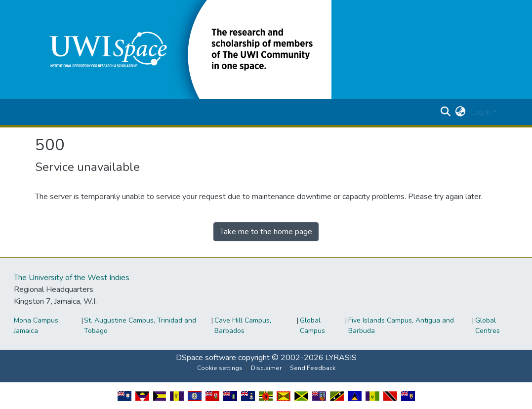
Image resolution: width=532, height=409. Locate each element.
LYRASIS (341, 358)
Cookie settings (220, 368)
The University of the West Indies (72, 278)
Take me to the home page (266, 232)
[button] (183, 49)
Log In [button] (481, 112)
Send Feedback (313, 368)
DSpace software (206, 358)
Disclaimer (266, 368)
